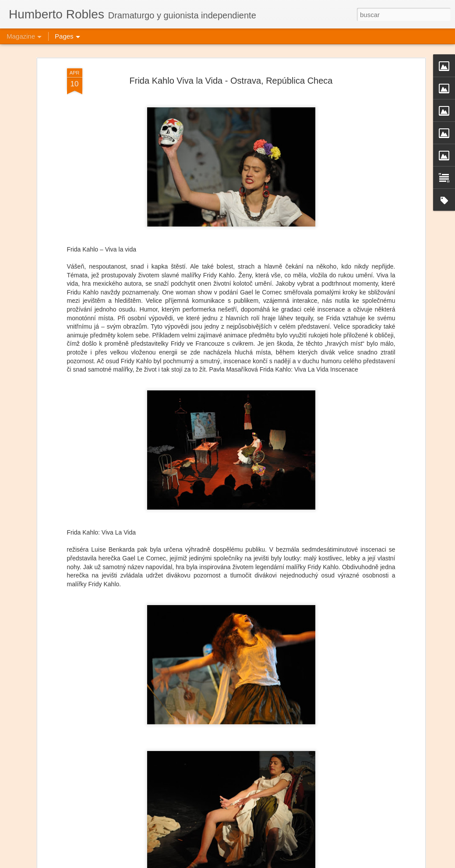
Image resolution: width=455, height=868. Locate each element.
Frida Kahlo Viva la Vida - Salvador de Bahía (208, 858)
